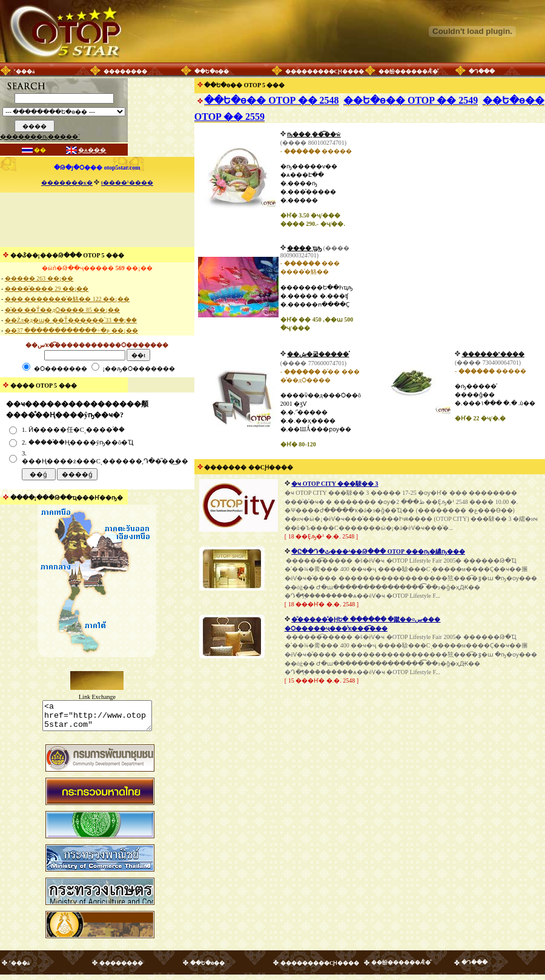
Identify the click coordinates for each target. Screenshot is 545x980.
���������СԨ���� (325, 71)
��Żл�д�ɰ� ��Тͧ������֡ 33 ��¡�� (71, 320)
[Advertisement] (97, 220)
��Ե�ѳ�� (212, 71)
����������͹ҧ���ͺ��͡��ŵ (314, 134)
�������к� (67, 183)
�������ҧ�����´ (40, 137)
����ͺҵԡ (304, 248)
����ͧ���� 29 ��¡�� (47, 289)
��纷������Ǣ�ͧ (408, 71)
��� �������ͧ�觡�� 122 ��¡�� (67, 299)
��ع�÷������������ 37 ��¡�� (71, 330)
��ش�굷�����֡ (318, 354)
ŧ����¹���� (127, 183)
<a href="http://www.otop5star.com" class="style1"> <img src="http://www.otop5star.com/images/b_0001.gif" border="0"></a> (97, 718)
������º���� (493, 354)
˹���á (25, 71)
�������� (125, 71)
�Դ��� (482, 71)
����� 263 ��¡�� (39, 278)
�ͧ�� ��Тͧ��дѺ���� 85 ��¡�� (62, 310)
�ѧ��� (92, 150)
